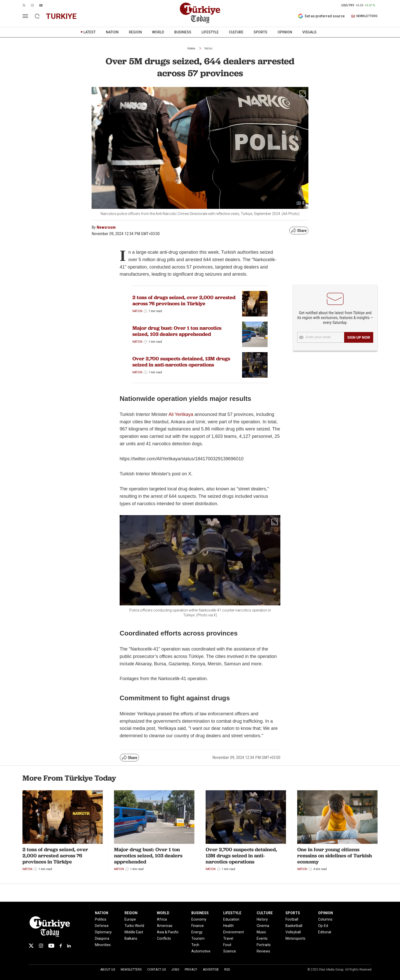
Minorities (103, 945)
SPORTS (260, 32)
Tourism (198, 938)
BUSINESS (183, 32)
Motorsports (295, 938)
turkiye (61, 16)
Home (191, 48)
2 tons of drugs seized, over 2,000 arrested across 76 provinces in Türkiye (184, 300)
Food (227, 945)
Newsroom (106, 227)
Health (228, 926)
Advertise (211, 970)
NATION (112, 32)
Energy (197, 932)
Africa (162, 919)
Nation (208, 48)
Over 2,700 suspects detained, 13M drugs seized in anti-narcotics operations (181, 362)
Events (262, 938)
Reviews (263, 951)
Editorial (325, 932)
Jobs (175, 970)
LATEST (90, 32)
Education (231, 919)
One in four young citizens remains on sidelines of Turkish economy (335, 856)
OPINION (285, 32)
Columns (325, 919)
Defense (102, 926)
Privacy (191, 970)
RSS (227, 970)
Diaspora (102, 938)
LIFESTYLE (210, 32)
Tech (195, 945)
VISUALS (309, 32)
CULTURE (236, 32)
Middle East (134, 932)
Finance (198, 926)
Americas (165, 926)
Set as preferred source (321, 16)
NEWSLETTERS (364, 16)
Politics (101, 919)
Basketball (294, 926)
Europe (130, 919)
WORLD (158, 32)
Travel (228, 938)
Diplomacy (103, 932)
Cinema (263, 926)
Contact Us (157, 970)
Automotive (201, 951)
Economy (199, 919)
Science (230, 951)
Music (261, 932)
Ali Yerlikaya (181, 414)
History (262, 919)
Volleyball (293, 932)
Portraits (264, 945)
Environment (234, 932)
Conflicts (164, 938)
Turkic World (134, 926)
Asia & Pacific (168, 932)
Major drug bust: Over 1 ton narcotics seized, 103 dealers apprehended (177, 331)
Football (292, 919)
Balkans (131, 938)
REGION (135, 32)
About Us (108, 970)
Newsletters (131, 970)
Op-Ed (323, 926)
